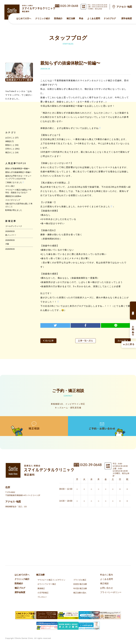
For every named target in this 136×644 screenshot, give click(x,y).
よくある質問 (94, 18)
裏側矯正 (41, 588)
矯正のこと (10, 152)
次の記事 (123, 341)
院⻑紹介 (58, 18)
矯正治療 (71, 18)
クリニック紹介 (43, 18)
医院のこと (10, 145)
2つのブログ (110, 18)
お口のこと (10, 138)
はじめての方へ (24, 18)
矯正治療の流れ (80, 593)
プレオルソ (42, 597)
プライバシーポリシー (111, 592)
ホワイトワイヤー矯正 (47, 584)
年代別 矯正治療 (80, 588)
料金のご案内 (107, 575)
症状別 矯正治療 (80, 584)
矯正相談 (104, 583)
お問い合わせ (107, 588)
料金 (81, 18)
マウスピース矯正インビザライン (51, 580)
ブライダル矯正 (80, 580)
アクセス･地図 (124, 7)
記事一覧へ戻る (86, 341)
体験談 (8, 141)
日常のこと (10, 149)
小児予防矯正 (43, 593)
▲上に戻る (129, 344)
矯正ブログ (20, 588)
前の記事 (48, 341)
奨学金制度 (127, 18)
